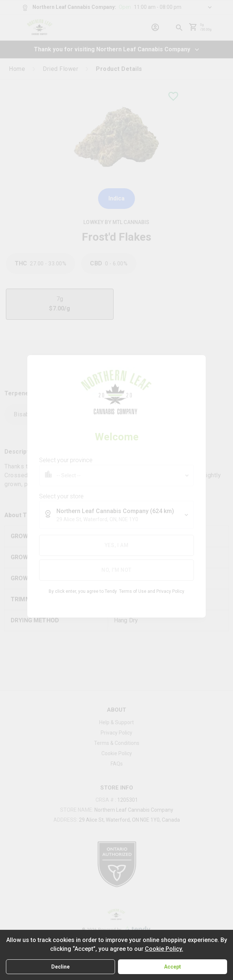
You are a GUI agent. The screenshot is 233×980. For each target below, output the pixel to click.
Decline (60, 967)
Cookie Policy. (164, 949)
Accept (173, 967)
